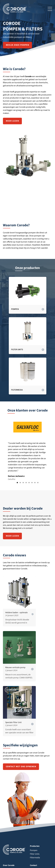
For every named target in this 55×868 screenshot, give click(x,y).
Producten (35, 846)
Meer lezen (12, 121)
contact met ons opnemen (21, 767)
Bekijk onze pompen (17, 45)
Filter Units (35, 854)
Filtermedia (35, 858)
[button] (17, 483)
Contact (33, 865)
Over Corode (9, 865)
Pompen (34, 850)
